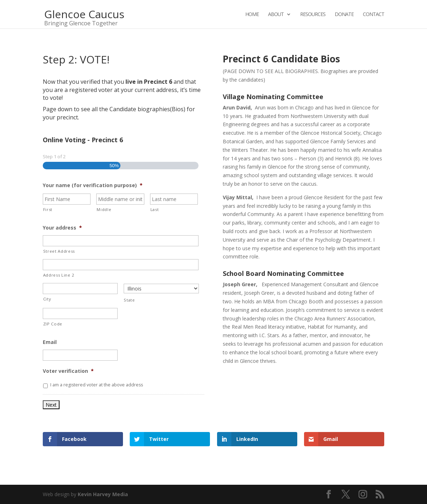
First (48, 209)
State (129, 300)
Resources (313, 15)
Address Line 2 (59, 275)
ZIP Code (53, 324)
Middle (104, 209)
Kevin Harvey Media (103, 494)
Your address (62, 228)
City (47, 299)
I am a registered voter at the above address (97, 385)
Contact (374, 15)
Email (50, 342)
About (276, 15)
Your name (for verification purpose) (93, 185)
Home (252, 15)
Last (155, 209)
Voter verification (68, 371)
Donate (344, 15)
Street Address (59, 251)
